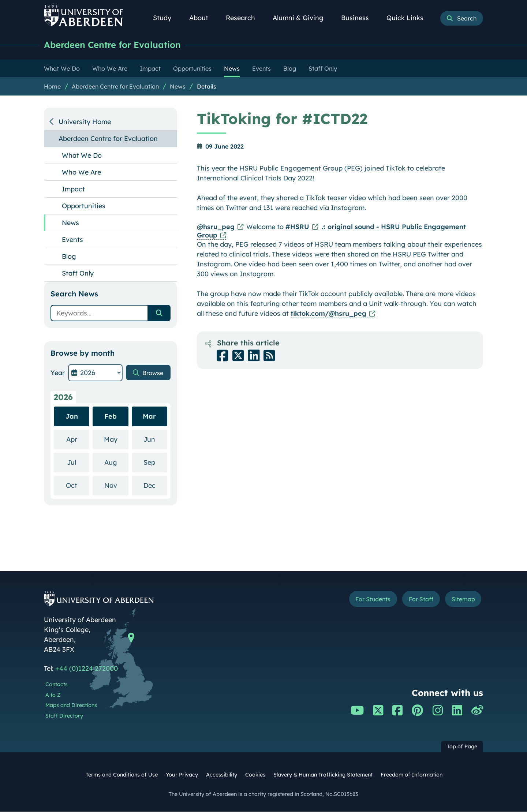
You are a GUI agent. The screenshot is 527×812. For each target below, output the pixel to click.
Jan (72, 417)
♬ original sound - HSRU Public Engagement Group (331, 231)
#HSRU (297, 227)
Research (244, 18)
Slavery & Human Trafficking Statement (323, 775)
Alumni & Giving (302, 18)
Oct (78, 485)
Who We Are (81, 173)
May (116, 439)
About (203, 18)
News (178, 87)
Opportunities (84, 206)
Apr (78, 439)
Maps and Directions (71, 706)
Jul (78, 462)
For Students (360, 600)
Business (359, 18)
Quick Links (409, 18)
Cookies (255, 775)
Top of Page (462, 747)
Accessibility (222, 775)
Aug (116, 462)
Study (166, 18)
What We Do (82, 156)
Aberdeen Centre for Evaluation (117, 45)
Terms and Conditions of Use (122, 775)
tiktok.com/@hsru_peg (328, 314)
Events (72, 240)
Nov (116, 485)
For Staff (414, 600)
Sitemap (461, 600)
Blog (69, 257)
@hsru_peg (216, 227)
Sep (155, 462)
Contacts (57, 685)
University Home (85, 122)
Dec (155, 485)
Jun (155, 439)
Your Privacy (182, 775)
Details (207, 87)
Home (52, 87)
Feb (111, 417)
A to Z (53, 695)
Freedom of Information (412, 775)
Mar (149, 417)
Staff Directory (64, 716)
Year (58, 373)
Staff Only (78, 274)
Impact (73, 189)
